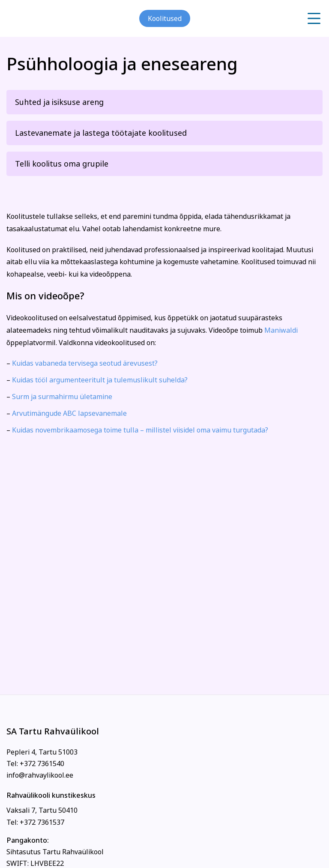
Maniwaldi (281, 330)
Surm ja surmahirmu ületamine (62, 397)
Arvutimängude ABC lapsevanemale (69, 413)
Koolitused (165, 18)
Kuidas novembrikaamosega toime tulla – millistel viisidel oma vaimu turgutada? (140, 430)
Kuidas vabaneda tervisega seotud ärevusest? (85, 363)
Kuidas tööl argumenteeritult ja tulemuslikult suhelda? (100, 380)
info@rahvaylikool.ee (40, 775)
